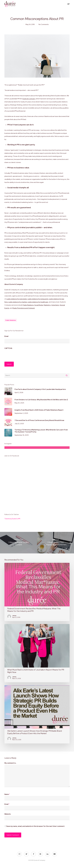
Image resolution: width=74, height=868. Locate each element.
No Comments (44, 24)
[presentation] (19, 354)
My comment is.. (10, 763)
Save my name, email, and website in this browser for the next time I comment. (36, 826)
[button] (69, 4)
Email (6, 336)
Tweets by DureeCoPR (12, 519)
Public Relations (28, 305)
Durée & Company (29, 99)
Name (7, 794)
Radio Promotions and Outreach (24, 308)
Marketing (47, 305)
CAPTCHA (8, 348)
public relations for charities (18, 302)
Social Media (39, 305)
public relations (11, 320)
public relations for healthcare (38, 302)
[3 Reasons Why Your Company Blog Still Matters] (55, 543)
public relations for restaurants (38, 299)
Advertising (55, 305)
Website (8, 814)
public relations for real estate (17, 299)
